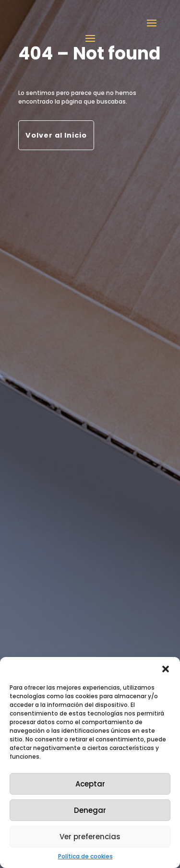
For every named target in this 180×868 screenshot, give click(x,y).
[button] (166, 669)
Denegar (90, 810)
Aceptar (90, 784)
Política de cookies (85, 856)
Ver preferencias (90, 837)
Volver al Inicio (56, 135)
